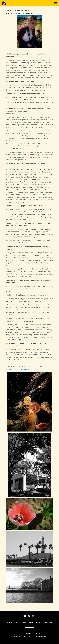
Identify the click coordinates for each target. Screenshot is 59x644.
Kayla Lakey (14, 14)
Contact (39, 622)
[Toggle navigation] (56, 3)
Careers (31, 622)
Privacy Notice (48, 622)
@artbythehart (25, 369)
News (24, 622)
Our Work (9, 622)
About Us (18, 622)
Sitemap (30, 640)
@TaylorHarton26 (36, 367)
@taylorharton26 (12, 369)
